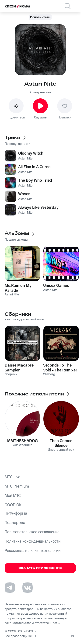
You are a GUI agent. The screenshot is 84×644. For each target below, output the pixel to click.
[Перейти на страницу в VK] (28, 588)
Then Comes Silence (61, 443)
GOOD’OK (13, 505)
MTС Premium (17, 486)
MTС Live (12, 477)
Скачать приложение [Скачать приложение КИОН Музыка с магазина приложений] (40, 568)
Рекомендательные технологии (33, 551)
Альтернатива (40, 92)
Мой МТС (13, 496)
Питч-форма (16, 513)
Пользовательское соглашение (32, 532)
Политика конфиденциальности (33, 541)
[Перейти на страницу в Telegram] (10, 588)
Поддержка (15, 523)
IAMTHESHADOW (23, 441)
